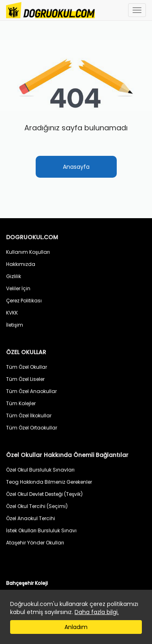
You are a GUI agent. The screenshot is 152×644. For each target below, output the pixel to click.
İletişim (15, 325)
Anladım (76, 627)
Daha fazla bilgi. (97, 612)
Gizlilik (14, 276)
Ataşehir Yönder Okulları (35, 543)
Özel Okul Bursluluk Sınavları (40, 470)
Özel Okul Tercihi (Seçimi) (37, 506)
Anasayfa (76, 167)
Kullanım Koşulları (28, 252)
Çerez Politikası (24, 301)
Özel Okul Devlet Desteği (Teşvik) (44, 494)
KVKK (12, 313)
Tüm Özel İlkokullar (29, 416)
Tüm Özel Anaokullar (31, 391)
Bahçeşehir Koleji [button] (27, 583)
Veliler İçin (18, 288)
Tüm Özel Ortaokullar (32, 428)
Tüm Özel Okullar (27, 367)
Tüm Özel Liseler (25, 379)
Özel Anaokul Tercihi (31, 518)
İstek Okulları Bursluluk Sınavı (41, 530)
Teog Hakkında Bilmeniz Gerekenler (49, 482)
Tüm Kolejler (21, 403)
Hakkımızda (21, 264)
